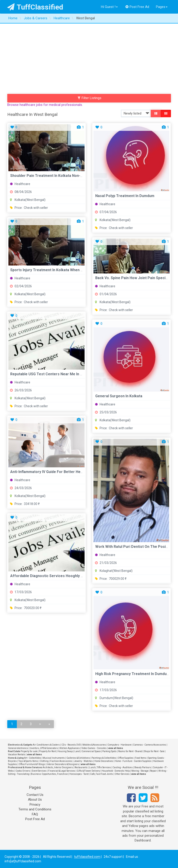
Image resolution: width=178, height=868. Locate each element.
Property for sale (29, 751)
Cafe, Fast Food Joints (102, 774)
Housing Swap (65, 751)
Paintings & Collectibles (104, 758)
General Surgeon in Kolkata (119, 396)
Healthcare (20, 184)
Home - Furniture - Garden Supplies (133, 761)
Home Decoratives (104, 761)
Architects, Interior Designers (58, 767)
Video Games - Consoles (94, 748)
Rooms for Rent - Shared (130, 751)
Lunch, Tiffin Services (100, 767)
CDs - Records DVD (71, 745)
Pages (162, 7)
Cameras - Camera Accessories (150, 745)
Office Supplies (126, 758)
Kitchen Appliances (70, 748)
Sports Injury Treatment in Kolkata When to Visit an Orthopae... (65, 270)
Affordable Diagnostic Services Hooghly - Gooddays (55, 576)
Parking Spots (109, 751)
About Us (35, 800)
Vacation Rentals (17, 755)
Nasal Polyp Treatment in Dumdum (125, 196)
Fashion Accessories (61, 761)
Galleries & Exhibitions (78, 758)
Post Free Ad (137, 7)
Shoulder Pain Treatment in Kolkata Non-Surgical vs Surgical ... (64, 176)
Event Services (39, 771)
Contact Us (35, 795)
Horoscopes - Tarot (79, 774)
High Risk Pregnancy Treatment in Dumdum (133, 674)
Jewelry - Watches (83, 761)
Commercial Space (91, 751)
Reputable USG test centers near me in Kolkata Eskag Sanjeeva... (67, 374)
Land (77, 751)
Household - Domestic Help (116, 771)
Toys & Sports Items (28, 761)
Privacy (35, 805)
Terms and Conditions (35, 809)
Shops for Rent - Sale (154, 751)
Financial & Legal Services (62, 771)
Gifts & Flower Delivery (88, 771)
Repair (153, 771)
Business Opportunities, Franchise (49, 774)
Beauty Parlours (143, 767)
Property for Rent (48, 751)
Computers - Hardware (119, 745)
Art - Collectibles (33, 758)
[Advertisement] (89, 58)
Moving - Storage (140, 771)
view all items (116, 748)
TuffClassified (35, 7)
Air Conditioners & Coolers (46, 745)
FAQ (35, 814)
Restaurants (81, 767)
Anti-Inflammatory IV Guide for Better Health (49, 472)
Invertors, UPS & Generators (44, 748)
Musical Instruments (54, 758)
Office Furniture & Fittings (32, 764)
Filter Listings (90, 98)
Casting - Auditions (123, 767)
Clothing (44, 761)
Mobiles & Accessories (94, 745)
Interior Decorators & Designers (63, 764)
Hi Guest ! (109, 7)
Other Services (122, 774)
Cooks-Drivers (23, 771)
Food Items (141, 758)
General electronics (18, 748)
